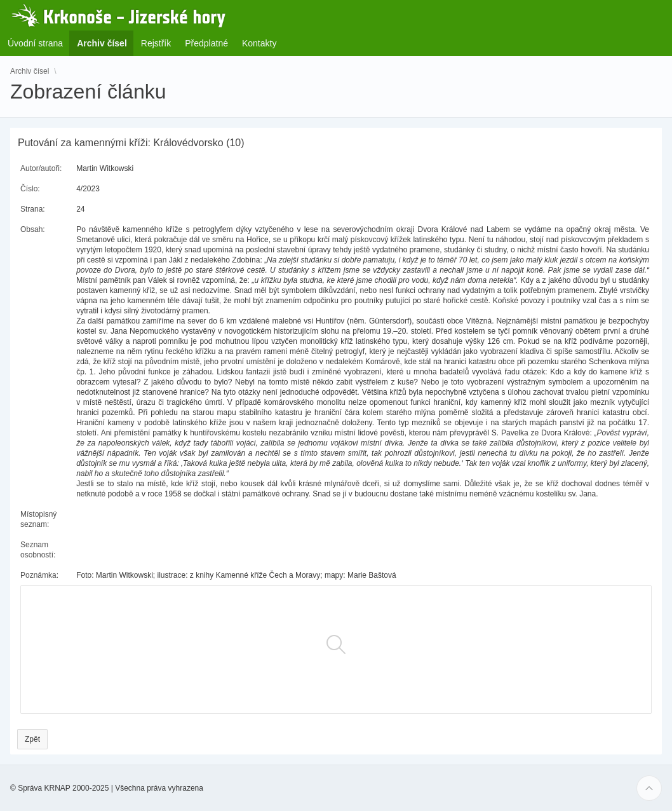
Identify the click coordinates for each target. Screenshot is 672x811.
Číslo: (30, 189)
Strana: (33, 209)
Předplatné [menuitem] (206, 43)
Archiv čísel (30, 71)
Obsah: (33, 229)
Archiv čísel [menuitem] (106, 43)
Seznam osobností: (38, 550)
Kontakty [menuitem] (259, 43)
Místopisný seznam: (38, 519)
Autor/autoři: (41, 168)
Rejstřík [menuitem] (156, 43)
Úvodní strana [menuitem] (35, 43)
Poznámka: (39, 575)
